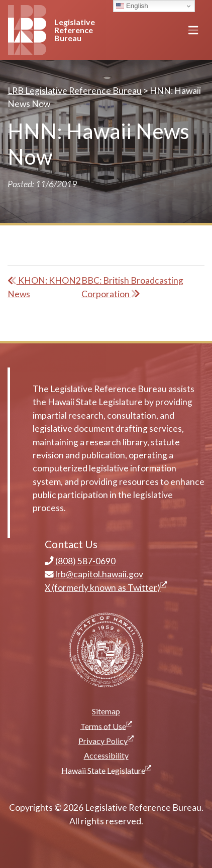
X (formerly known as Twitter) (106, 588)
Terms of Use (108, 726)
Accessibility (106, 755)
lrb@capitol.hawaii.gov (94, 574)
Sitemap (106, 711)
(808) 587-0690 (80, 561)
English (132, 6)
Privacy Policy (107, 740)
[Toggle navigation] (193, 30)
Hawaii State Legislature (108, 770)
